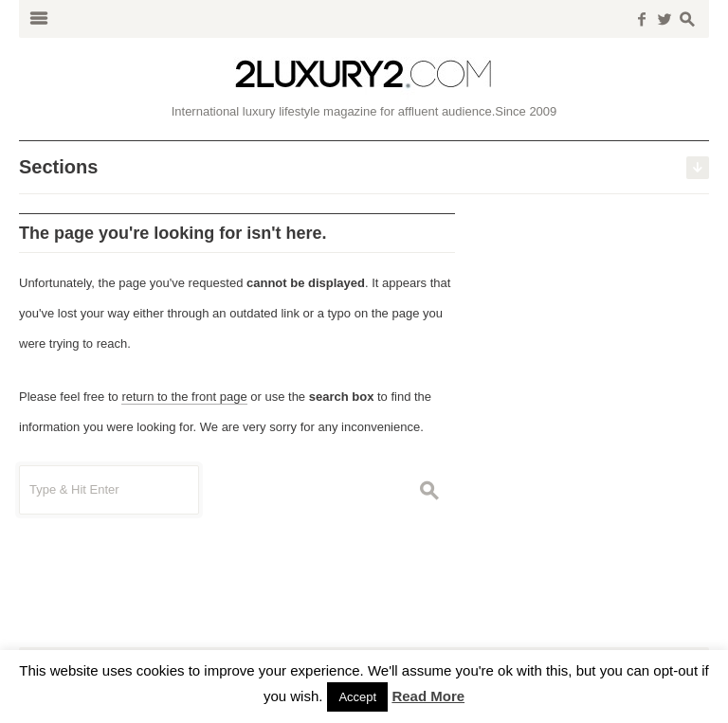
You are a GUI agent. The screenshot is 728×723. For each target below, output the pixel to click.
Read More (428, 696)
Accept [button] (357, 697)
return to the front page (184, 397)
